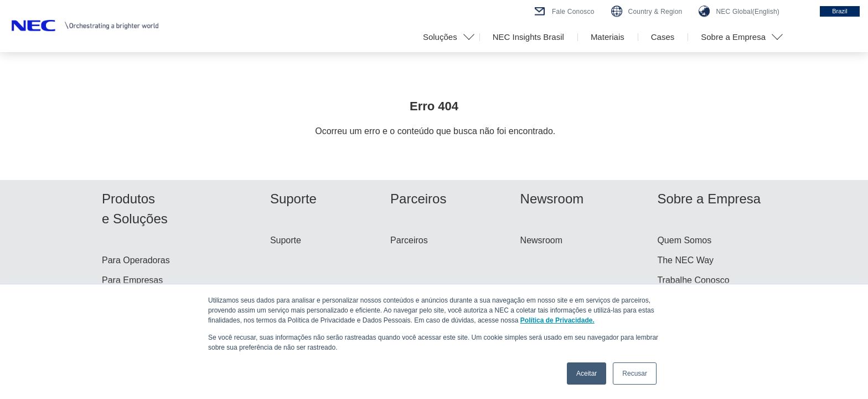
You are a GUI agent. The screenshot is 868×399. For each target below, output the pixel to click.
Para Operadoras (136, 260)
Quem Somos (684, 240)
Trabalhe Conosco (693, 280)
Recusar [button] (635, 374)
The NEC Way (685, 260)
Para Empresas (132, 280)
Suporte (286, 240)
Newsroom (541, 240)
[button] (445, 37)
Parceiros (409, 240)
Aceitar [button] (587, 374)
